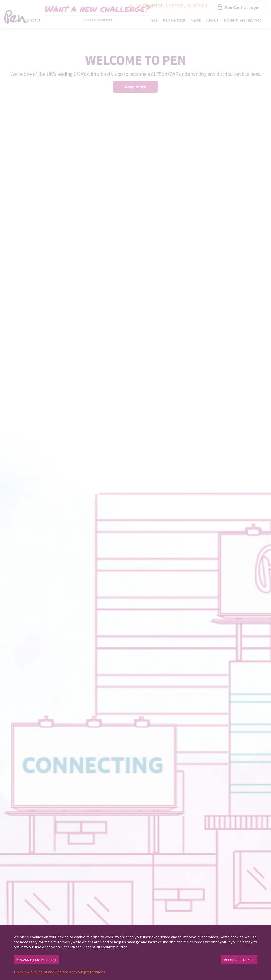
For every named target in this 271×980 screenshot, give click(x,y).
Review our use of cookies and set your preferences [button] (61, 972)
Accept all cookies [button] (239, 959)
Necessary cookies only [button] (36, 959)
